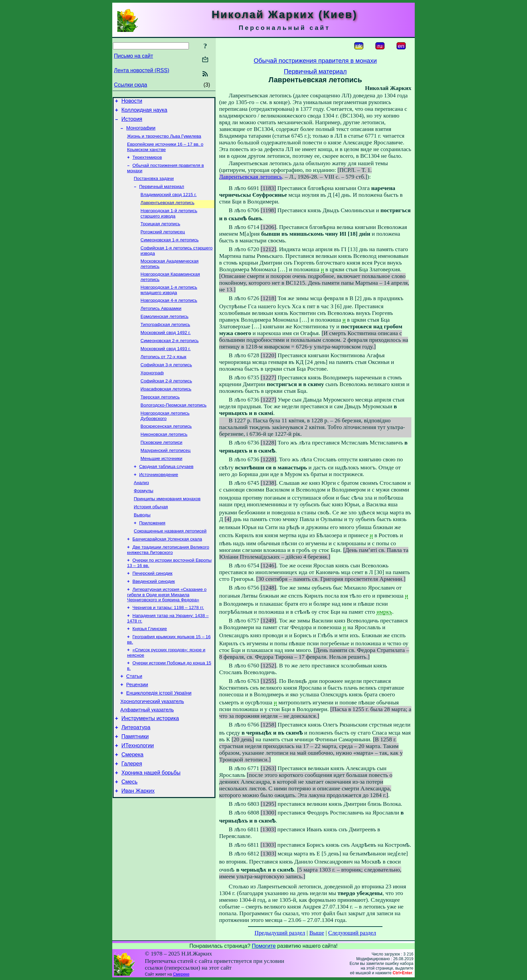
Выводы (142, 548)
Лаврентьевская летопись (167, 212)
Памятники (135, 787)
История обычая (151, 539)
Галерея (132, 817)
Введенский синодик (154, 619)
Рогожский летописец (163, 243)
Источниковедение (159, 504)
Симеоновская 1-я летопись (170, 252)
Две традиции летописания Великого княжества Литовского (168, 585)
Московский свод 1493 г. (166, 368)
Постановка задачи (154, 186)
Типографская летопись (165, 342)
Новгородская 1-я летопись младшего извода (169, 305)
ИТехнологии (137, 797)
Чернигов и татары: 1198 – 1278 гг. (168, 646)
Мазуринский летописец (166, 478)
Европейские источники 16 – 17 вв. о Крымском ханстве (165, 152)
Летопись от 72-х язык (163, 377)
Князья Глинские (150, 669)
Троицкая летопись (160, 235)
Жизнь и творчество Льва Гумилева (164, 141)
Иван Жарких (138, 847)
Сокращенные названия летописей (170, 565)
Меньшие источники (161, 487)
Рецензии (137, 729)
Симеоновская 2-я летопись (170, 359)
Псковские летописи (161, 469)
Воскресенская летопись (166, 452)
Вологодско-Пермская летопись (173, 429)
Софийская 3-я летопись (166, 386)
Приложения (152, 556)
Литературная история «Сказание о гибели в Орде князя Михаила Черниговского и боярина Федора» (167, 633)
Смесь (129, 837)
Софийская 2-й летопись (166, 403)
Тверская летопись (160, 421)
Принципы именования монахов (167, 530)
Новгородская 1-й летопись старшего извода (169, 223)
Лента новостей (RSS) (142, 70)
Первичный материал (162, 195)
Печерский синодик (152, 610)
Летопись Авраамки (161, 324)
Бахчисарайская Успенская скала (167, 574)
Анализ (141, 513)
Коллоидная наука (144, 112)
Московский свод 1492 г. (166, 351)
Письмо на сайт (133, 56)
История (132, 122)
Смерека (132, 807)
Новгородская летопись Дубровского (165, 441)
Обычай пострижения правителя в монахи (315, 61)
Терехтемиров (147, 163)
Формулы (144, 522)
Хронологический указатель (152, 748)
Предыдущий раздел (280, 933)
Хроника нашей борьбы (151, 827)
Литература (136, 777)
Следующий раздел (352, 933)
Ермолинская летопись (165, 333)
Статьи (134, 719)
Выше (317, 933)
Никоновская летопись (164, 460)
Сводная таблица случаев (166, 495)
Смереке (181, 974)
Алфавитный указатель (147, 757)
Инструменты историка (150, 767)
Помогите (264, 946)
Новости (132, 102)
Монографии (141, 132)
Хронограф (152, 394)
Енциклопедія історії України (159, 738)
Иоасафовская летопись (166, 412)
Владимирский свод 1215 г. (169, 203)
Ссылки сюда (131, 85)
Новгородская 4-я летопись (169, 316)
